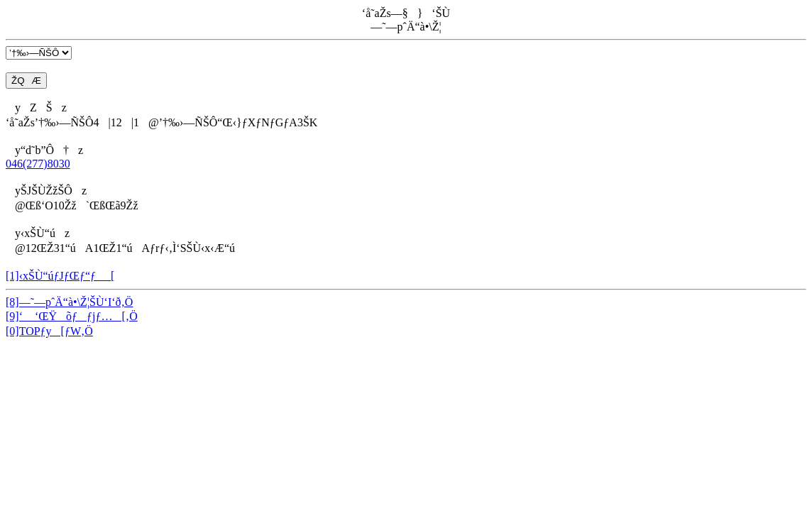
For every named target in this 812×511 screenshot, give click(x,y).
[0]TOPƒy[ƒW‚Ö (49, 331)
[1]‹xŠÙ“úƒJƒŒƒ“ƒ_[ (60, 276)
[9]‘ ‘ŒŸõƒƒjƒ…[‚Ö (72, 316)
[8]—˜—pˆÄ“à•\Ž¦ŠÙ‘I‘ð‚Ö (69, 302)
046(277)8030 (38, 164)
